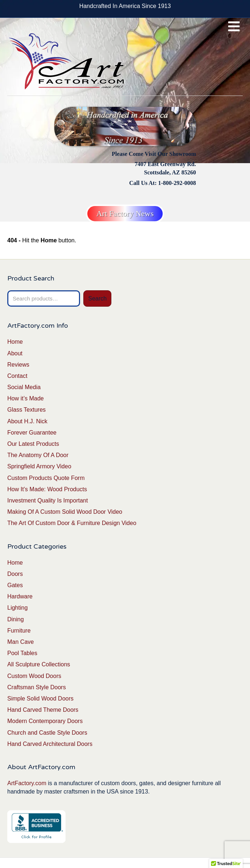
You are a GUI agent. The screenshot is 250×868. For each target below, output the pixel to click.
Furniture (19, 631)
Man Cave (21, 642)
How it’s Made (25, 398)
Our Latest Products (33, 444)
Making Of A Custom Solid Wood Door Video (65, 512)
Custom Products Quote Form (46, 478)
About (15, 353)
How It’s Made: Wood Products (47, 489)
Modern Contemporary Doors (45, 721)
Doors (15, 574)
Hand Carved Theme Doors (43, 710)
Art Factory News (125, 213)
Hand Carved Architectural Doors (50, 744)
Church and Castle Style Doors (47, 733)
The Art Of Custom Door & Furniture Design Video (72, 523)
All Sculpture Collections (39, 664)
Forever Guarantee (32, 433)
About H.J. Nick (27, 421)
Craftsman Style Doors (37, 687)
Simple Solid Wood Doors (40, 699)
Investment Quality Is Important (47, 500)
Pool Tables (22, 653)
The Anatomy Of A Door (38, 455)
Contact (17, 376)
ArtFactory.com (27, 783)
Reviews (18, 365)
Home (15, 342)
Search (97, 298)
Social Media (24, 387)
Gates (15, 585)
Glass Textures (27, 410)
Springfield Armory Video (39, 466)
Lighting (17, 608)
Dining (15, 619)
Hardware (20, 596)
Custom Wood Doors (34, 676)
